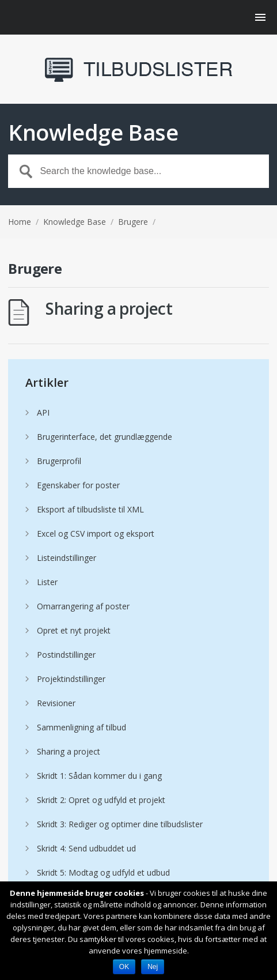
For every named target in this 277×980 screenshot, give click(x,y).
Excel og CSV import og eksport (96, 534)
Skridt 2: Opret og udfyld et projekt (101, 800)
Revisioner (56, 703)
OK (124, 967)
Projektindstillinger (71, 679)
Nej (153, 967)
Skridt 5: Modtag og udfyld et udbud (103, 872)
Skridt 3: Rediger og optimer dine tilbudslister (120, 824)
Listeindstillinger (67, 558)
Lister (47, 582)
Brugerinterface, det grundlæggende (105, 437)
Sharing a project (109, 308)
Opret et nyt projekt (74, 630)
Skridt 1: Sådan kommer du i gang (99, 776)
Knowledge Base (75, 222)
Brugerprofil (59, 461)
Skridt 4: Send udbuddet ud (86, 848)
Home (20, 222)
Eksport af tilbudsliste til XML (90, 509)
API (43, 412)
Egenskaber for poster (78, 485)
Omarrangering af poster (83, 606)
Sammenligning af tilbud (81, 727)
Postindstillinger (66, 655)
